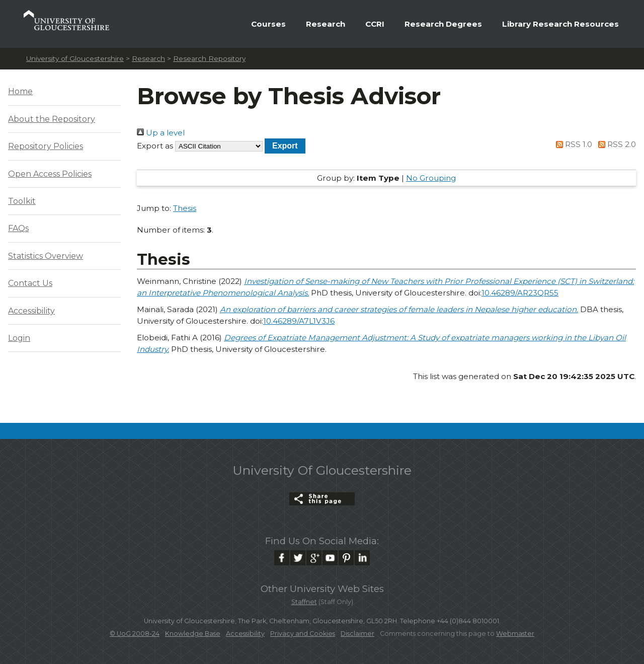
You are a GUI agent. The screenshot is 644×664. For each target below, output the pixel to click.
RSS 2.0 (615, 144)
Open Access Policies (50, 174)
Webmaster (515, 634)
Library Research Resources (560, 24)
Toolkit (22, 201)
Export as (155, 146)
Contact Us (30, 283)
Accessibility (31, 311)
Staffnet (304, 602)
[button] (285, 146)
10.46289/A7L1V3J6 (299, 321)
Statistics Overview (46, 256)
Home (20, 91)
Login (19, 338)
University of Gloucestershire (75, 58)
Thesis (185, 208)
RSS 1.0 (573, 144)
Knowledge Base (193, 634)
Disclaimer (357, 634)
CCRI (375, 24)
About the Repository (52, 119)
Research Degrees (443, 24)
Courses (268, 24)
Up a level (161, 133)
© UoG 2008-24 (135, 634)
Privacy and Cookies (303, 634)
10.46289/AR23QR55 (520, 293)
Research (326, 24)
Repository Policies (46, 146)
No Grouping (431, 178)
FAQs (18, 228)
